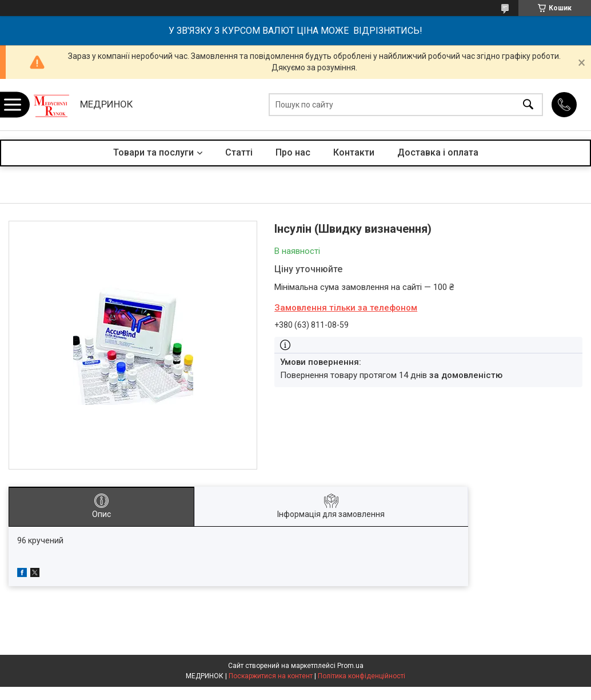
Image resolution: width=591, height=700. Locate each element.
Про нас (293, 152)
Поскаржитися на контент (271, 676)
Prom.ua (350, 666)
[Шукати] (528, 105)
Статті (239, 152)
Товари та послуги (153, 152)
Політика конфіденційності (362, 676)
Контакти (354, 152)
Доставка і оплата (438, 152)
